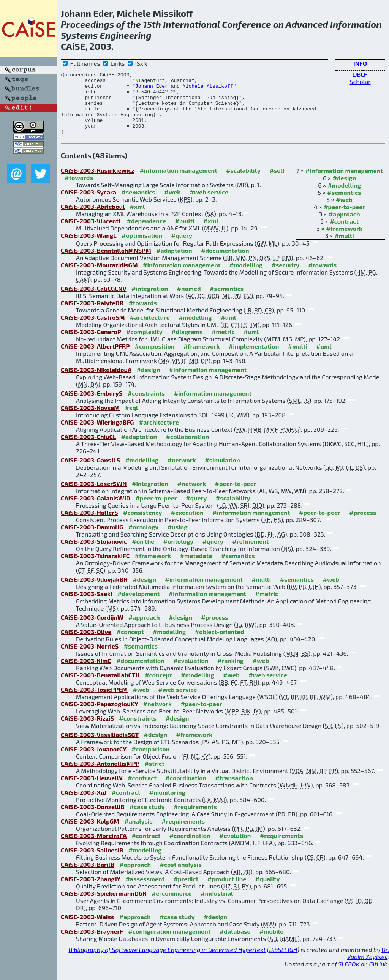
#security (285, 277)
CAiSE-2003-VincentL (91, 233)
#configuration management (169, 944)
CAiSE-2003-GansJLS (90, 473)
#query (182, 248)
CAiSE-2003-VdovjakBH (94, 592)
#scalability (243, 183)
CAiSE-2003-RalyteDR (92, 315)
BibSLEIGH (283, 962)
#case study (147, 819)
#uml (228, 330)
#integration (150, 301)
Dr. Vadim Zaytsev (368, 966)
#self (277, 183)
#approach (344, 226)
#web (344, 212)
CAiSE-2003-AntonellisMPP (100, 776)
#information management (344, 183)
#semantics (344, 205)
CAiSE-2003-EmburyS (92, 406)
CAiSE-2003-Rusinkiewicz (98, 183)
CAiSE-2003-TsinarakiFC (95, 568)
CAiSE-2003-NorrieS (90, 659)
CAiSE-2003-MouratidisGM (99, 277)
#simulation (222, 473)
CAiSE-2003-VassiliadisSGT (100, 747)
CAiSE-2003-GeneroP (91, 344)
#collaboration (187, 449)
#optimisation (142, 248)
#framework (344, 241)
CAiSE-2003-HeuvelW (92, 790)
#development (138, 606)
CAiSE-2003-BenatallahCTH (100, 687)
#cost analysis (181, 877)
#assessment (145, 891)
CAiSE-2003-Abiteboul (93, 219)
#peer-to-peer (344, 219)
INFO (360, 63)
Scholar (360, 81)
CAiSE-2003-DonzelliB (93, 819)
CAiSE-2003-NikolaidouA (96, 382)
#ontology (144, 539)
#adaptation (174, 263)
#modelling (344, 198)
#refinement (251, 554)
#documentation (225, 263)
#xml (137, 219)
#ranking (230, 673)
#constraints (146, 406)
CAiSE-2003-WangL (89, 248)
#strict (154, 776)
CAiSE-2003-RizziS (87, 731)
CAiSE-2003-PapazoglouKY (99, 716)
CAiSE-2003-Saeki (86, 606)
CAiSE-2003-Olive (86, 644)
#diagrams (187, 344)
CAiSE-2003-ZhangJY (91, 891)
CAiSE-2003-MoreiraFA (94, 848)
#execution (187, 525)
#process (363, 525)
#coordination (186, 790)
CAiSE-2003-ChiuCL (88, 449)
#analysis (138, 834)
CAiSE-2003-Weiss (87, 929)
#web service (209, 204)
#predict (186, 891)
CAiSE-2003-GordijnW (92, 630)
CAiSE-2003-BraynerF (92, 944)
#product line (227, 891)
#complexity (144, 344)
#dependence (146, 233)
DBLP (360, 74)
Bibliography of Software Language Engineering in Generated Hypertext (167, 962)
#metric (223, 344)
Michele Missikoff (208, 89)
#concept (130, 644)
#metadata (196, 568)
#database (235, 944)
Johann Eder (152, 89)
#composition (155, 359)
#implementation (254, 359)
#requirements (195, 819)
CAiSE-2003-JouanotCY (94, 761)
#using (178, 539)
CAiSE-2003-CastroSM (93, 330)
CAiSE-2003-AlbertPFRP (95, 359)
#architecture (150, 330)
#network (181, 473)
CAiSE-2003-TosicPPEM (94, 702)
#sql (131, 420)
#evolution (235, 848)
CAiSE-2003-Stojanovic (94, 554)
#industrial (217, 906)
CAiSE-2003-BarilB (88, 877)
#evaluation (191, 673)
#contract (344, 234)
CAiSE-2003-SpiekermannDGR (104, 906)
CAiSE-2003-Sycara (89, 204)
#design (344, 190)
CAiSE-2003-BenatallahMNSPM (106, 263)
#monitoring (167, 805)
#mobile (271, 944)
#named (189, 301)
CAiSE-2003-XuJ (84, 805)
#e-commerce (172, 906)
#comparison (151, 761)
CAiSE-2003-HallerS (89, 525)
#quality (268, 891)
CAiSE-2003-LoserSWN (94, 496)
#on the (143, 554)
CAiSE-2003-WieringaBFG (97, 435)
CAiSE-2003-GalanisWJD (96, 511)
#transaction (234, 790)
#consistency (142, 525)
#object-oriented (220, 644)
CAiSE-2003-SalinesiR (92, 862)
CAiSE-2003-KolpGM (90, 834)
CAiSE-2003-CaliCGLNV (93, 301)
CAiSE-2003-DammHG (92, 539)
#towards (79, 190)
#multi (344, 248)
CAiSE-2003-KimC (86, 673)
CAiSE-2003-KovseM (90, 420)
